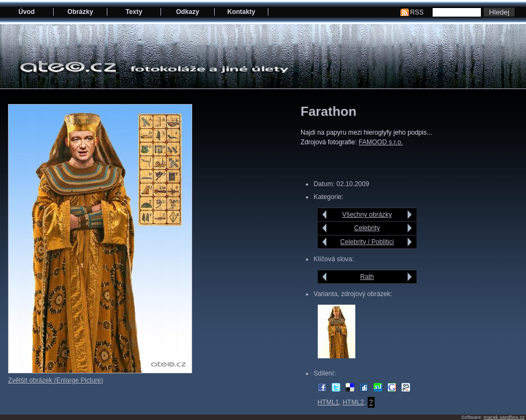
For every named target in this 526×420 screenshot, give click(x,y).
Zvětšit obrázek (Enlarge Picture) (56, 380)
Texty (134, 12)
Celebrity (367, 228)
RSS (417, 12)
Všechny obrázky (367, 215)
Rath (367, 277)
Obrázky (81, 12)
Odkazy (188, 12)
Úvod (26, 12)
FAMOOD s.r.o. (381, 142)
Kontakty (241, 12)
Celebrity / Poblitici (367, 242)
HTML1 (328, 402)
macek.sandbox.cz (504, 417)
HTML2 (353, 402)
